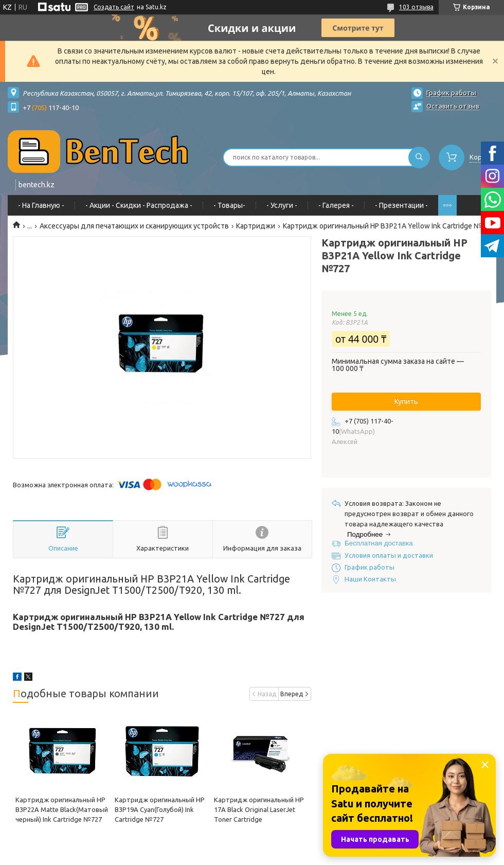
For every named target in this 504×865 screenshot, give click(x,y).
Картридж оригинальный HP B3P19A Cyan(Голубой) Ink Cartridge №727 (160, 809)
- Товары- (229, 205)
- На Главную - (41, 205)
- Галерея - (336, 205)
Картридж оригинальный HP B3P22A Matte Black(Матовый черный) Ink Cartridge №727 (62, 809)
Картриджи (256, 226)
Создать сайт (114, 7)
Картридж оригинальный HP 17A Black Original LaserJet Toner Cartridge (259, 809)
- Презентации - (401, 205)
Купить (406, 401)
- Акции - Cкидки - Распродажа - (139, 205)
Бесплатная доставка (379, 543)
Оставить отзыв (453, 106)
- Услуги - (282, 205)
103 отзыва (416, 7)
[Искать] (419, 157)
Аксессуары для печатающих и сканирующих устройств (134, 226)
